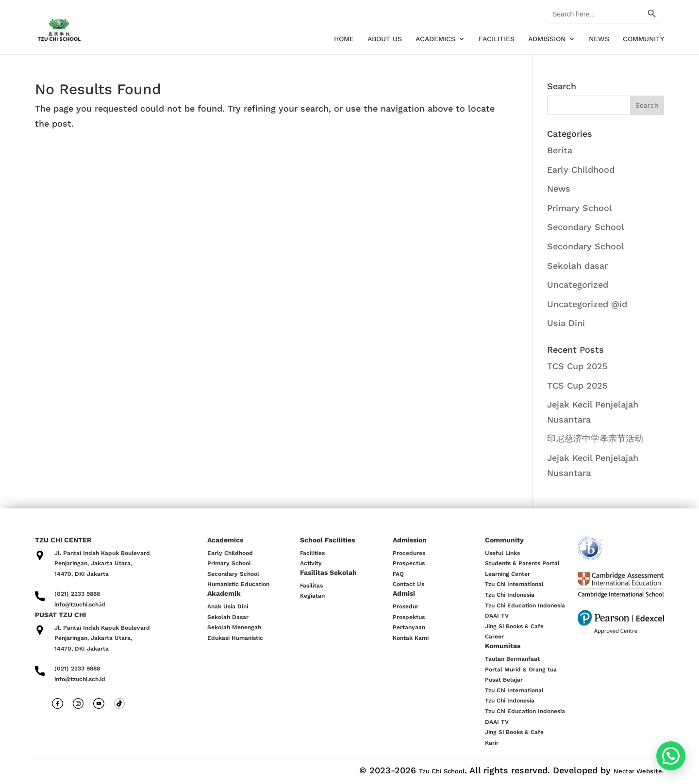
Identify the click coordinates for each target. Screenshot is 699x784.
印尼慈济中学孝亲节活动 (595, 438)
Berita (560, 150)
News (599, 39)
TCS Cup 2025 (577, 366)
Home (344, 39)
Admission (547, 39)
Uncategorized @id (587, 304)
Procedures (409, 553)
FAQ (398, 574)
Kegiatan (312, 596)
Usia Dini (566, 323)
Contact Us (408, 584)
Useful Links (502, 553)
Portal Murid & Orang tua (521, 670)
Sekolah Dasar (228, 617)
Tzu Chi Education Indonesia (525, 605)
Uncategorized (578, 285)
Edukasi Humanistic (235, 638)
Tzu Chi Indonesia (510, 595)
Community (643, 39)
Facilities (497, 39)
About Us (385, 39)
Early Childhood (581, 170)
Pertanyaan (409, 627)
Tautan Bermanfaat (512, 659)
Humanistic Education (238, 584)
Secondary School (586, 227)
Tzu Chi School (442, 771)
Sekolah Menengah (234, 627)
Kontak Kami (411, 638)
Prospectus (409, 563)
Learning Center (508, 574)
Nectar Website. (639, 771)
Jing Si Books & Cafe (514, 626)
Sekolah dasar (577, 266)
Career (494, 637)
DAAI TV (497, 616)
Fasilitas (311, 586)
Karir (492, 743)
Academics (435, 39)
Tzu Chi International (514, 584)
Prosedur (406, 606)
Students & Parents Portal (522, 563)
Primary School (580, 208)
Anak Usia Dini (228, 606)
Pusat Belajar (504, 680)
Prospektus (409, 617)
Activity (311, 563)
